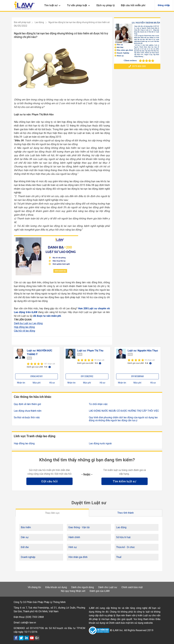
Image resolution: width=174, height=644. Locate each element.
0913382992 (87, 376)
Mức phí (37, 383)
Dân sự (25, 537)
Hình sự (73, 547)
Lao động (121, 527)
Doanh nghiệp (28, 557)
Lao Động (39, 22)
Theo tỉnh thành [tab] (126, 513)
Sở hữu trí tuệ (123, 537)
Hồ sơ (52, 383)
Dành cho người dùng (83, 587)
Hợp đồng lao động (24, 327)
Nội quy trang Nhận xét (73, 591)
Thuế (119, 557)
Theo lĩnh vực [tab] (52, 513)
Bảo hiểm (26, 527)
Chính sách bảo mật (132, 587)
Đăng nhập (164, 5)
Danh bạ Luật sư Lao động (28, 323)
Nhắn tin (21, 383)
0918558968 (137, 376)
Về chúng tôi (34, 587)
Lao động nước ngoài (100, 443)
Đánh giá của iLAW (100, 591)
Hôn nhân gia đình (78, 557)
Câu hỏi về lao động (25, 331)
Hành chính (74, 537)
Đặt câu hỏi (49, 481)
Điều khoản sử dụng (56, 587)
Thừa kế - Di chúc (125, 547)
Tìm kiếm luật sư (124, 481)
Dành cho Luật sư (108, 587)
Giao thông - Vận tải (79, 527)
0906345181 (37, 376)
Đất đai (25, 547)
